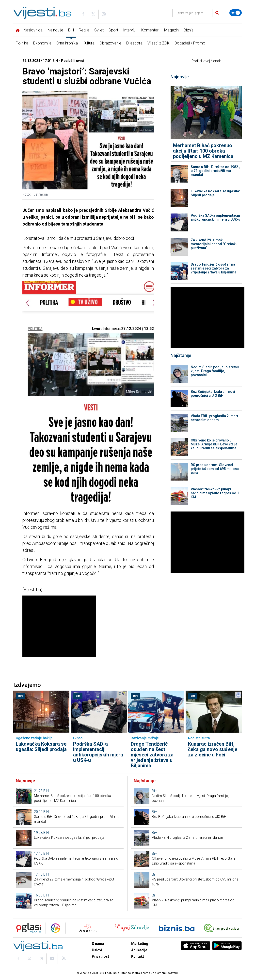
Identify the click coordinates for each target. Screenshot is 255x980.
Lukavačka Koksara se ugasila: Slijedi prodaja (215, 193)
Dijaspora (134, 43)
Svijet (99, 30)
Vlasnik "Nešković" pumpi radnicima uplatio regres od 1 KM (215, 493)
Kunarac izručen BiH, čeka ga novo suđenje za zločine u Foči (213, 749)
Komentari (150, 30)
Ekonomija (42, 43)
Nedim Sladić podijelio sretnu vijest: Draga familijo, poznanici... (215, 371)
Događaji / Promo (190, 43)
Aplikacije (139, 950)
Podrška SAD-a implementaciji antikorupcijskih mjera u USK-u (215, 217)
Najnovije (55, 30)
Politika (22, 43)
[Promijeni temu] (236, 13)
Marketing (140, 944)
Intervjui (130, 30)
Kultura (89, 43)
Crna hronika (67, 43)
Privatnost (100, 956)
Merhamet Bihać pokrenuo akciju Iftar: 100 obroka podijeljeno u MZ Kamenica (203, 151)
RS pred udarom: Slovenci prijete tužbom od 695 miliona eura (215, 469)
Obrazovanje (110, 43)
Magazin (171, 30)
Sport (113, 30)
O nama (98, 944)
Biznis (189, 30)
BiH (71, 30)
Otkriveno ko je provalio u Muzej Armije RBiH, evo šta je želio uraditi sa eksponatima (214, 444)
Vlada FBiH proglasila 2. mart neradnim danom (214, 418)
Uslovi (97, 950)
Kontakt (138, 956)
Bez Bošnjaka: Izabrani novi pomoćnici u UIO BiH (213, 394)
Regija (84, 30)
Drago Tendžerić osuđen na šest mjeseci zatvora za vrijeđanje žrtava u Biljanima (214, 268)
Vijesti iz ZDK (159, 43)
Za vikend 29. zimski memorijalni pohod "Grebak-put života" (214, 244)
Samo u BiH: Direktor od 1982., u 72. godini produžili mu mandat (215, 171)
